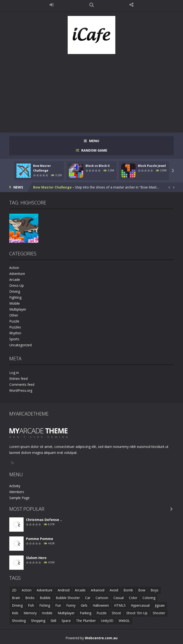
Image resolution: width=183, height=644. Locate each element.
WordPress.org (21, 390)
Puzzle (14, 321)
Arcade (15, 280)
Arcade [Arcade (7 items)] (80, 590)
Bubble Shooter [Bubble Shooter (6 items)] (68, 598)
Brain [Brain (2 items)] (16, 598)
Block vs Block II (98, 166)
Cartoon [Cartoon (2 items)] (102, 598)
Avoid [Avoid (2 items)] (114, 590)
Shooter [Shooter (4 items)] (159, 613)
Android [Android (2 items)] (64, 590)
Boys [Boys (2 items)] (155, 590)
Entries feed (18, 379)
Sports (14, 339)
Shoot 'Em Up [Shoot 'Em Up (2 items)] (137, 613)
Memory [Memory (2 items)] (30, 613)
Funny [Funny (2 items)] (71, 605)
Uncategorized (20, 345)
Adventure (17, 274)
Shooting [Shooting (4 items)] (19, 621)
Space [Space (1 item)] (66, 621)
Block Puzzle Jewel (152, 166)
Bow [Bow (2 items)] (142, 590)
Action (14, 268)
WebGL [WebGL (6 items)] (124, 621)
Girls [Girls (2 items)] (84, 605)
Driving (15, 291)
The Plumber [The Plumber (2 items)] (86, 621)
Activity (15, 486)
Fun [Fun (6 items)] (58, 605)
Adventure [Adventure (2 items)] (45, 590)
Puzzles (15, 327)
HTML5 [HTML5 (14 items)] (120, 605)
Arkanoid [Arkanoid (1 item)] (98, 590)
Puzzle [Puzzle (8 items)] (102, 613)
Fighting (15, 297)
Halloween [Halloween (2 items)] (101, 605)
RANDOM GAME (94, 150)
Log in (14, 373)
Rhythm (15, 333)
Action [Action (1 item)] (27, 590)
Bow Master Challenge (52, 187)
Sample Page (19, 498)
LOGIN (52, 5)
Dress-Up (17, 285)
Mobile (15, 303)
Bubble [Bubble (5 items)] (45, 598)
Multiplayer (18, 309)
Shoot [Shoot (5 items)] (116, 613)
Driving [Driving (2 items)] (17, 605)
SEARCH (91, 5)
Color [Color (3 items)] (133, 598)
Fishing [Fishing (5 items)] (45, 605)
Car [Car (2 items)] (88, 598)
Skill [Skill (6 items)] (53, 621)
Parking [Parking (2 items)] (86, 613)
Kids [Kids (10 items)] (15, 613)
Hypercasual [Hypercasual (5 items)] (140, 605)
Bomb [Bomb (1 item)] (128, 590)
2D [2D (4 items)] (14, 590)
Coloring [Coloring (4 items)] (149, 598)
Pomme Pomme (40, 539)
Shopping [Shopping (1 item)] (38, 621)
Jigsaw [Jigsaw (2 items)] (160, 605)
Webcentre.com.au (101, 638)
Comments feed (22, 384)
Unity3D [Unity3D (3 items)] (107, 621)
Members (17, 492)
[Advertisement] (91, 91)
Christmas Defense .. (44, 520)
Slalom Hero (36, 558)
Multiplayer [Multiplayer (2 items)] (66, 613)
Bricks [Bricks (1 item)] (30, 598)
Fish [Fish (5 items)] (31, 605)
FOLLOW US (132, 5)
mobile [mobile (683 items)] (47, 613)
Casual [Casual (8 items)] (119, 598)
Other (14, 315)
